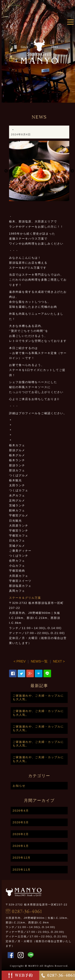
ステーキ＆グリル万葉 (36, 598)
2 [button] (53, 199)
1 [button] (47, 199)
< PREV (30, 661)
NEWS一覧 (50, 661)
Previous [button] (17, 171)
